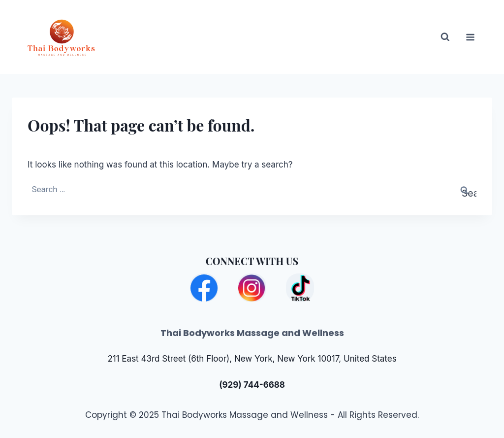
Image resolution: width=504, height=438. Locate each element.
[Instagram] (252, 287)
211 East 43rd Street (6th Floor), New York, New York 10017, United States (252, 359)
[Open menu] (470, 37)
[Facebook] (204, 287)
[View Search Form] (439, 37)
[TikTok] (300, 287)
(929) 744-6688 (252, 385)
